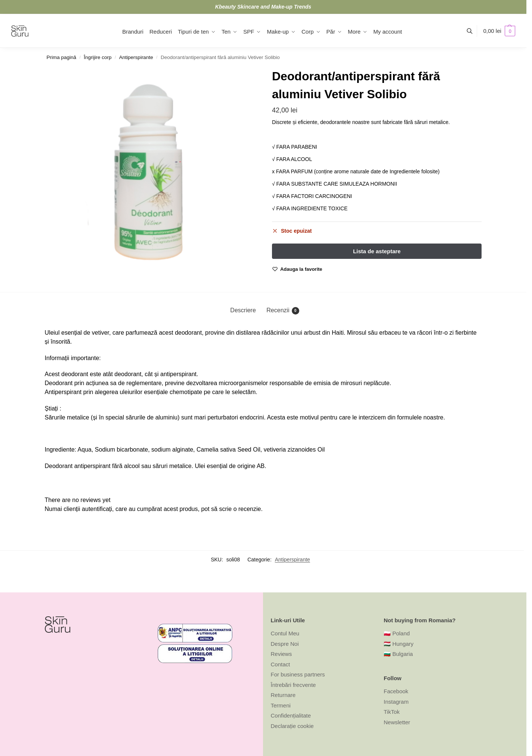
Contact (281, 664)
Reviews (282, 654)
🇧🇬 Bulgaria (398, 654)
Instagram (396, 702)
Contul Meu (285, 633)
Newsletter (397, 722)
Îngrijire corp (98, 57)
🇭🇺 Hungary (399, 644)
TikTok (392, 712)
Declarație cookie (292, 726)
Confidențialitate (291, 715)
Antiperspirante (136, 57)
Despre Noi (285, 644)
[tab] (243, 310)
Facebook (396, 691)
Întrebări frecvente (293, 685)
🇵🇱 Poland (397, 633)
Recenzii (283, 311)
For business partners (298, 674)
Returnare (283, 695)
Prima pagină (62, 57)
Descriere (243, 310)
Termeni (281, 705)
